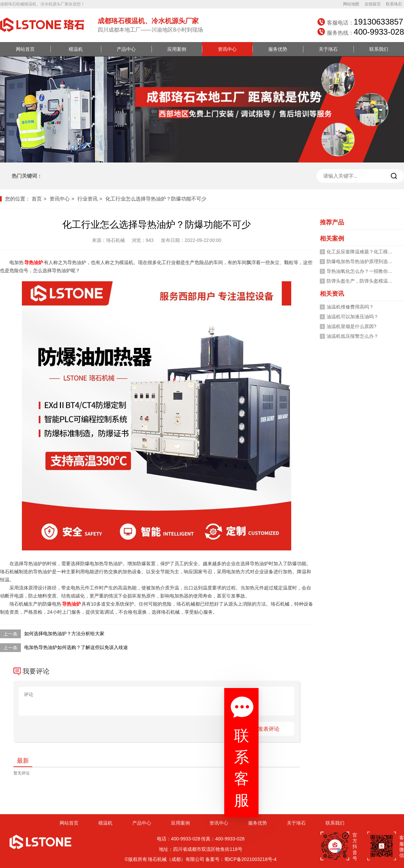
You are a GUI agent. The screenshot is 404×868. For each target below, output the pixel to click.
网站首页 (25, 49)
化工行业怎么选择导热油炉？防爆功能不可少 (156, 199)
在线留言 (373, 4)
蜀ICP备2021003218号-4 (250, 859)
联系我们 (379, 49)
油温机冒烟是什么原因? (351, 326)
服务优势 (278, 49)
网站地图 (351, 4)
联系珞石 (394, 4)
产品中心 (126, 49)
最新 (23, 761)
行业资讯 (88, 199)
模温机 (76, 49)
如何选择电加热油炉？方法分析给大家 (64, 634)
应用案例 (177, 49)
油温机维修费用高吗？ (350, 307)
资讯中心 (227, 49)
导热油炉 (34, 262)
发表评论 (269, 729)
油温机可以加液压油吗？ (352, 317)
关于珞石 (328, 49)
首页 (37, 199)
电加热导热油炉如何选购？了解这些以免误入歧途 (76, 647)
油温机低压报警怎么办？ (352, 336)
